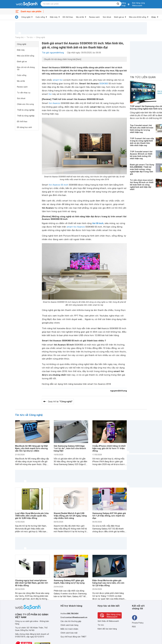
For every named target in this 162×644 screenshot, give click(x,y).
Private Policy (138, 623)
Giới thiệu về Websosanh (108, 621)
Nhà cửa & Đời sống (138, 17)
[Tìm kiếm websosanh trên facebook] (135, 618)
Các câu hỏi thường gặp (71, 621)
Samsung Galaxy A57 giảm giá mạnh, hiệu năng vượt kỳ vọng (69, 582)
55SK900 (104, 84)
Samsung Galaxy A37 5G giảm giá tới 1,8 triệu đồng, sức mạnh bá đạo (109, 516)
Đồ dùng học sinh (24, 127)
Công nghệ (26, 17)
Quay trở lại (60, 401)
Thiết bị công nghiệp (26, 110)
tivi (50, 94)
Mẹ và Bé (80, 17)
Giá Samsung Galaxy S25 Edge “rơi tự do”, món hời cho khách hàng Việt (70, 448)
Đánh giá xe (119, 17)
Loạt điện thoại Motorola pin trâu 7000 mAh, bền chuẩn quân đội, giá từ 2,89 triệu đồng (32, 516)
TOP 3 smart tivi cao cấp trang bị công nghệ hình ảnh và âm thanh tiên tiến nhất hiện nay (142, 142)
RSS (134, 627)
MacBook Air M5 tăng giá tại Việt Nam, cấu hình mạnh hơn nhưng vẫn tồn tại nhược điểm (31, 448)
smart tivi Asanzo (76, 227)
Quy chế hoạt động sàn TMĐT (73, 637)
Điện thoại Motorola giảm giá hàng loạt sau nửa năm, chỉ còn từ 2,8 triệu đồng (108, 583)
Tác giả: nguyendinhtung (53, 53)
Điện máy (54, 17)
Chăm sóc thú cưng (25, 104)
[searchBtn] (118, 4)
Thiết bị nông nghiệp (26, 116)
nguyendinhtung (119, 391)
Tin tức (30, 37)
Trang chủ (19, 37)
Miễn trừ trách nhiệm (69, 629)
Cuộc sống (40, 17)
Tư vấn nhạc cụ (24, 93)
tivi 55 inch (98, 223)
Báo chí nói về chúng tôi (26, 68)
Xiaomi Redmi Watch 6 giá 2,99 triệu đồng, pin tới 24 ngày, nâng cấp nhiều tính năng (70, 516)
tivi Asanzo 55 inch (58, 185)
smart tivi (58, 80)
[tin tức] (17, 17)
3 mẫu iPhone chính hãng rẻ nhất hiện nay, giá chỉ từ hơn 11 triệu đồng (109, 448)
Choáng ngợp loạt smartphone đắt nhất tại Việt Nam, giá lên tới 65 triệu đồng (31, 583)
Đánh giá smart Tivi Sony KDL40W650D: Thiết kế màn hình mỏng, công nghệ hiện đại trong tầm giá (142, 169)
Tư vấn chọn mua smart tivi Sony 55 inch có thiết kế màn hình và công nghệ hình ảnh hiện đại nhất (142, 185)
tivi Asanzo (54, 103)
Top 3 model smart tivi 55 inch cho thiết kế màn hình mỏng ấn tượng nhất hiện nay (142, 129)
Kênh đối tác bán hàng (107, 629)
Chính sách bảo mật (69, 633)
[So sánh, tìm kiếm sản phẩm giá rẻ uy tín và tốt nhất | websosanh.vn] (27, 4)
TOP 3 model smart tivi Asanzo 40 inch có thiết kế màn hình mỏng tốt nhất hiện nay (141, 155)
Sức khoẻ (107, 17)
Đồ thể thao (68, 17)
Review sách (94, 17)
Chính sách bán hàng (69, 625)
